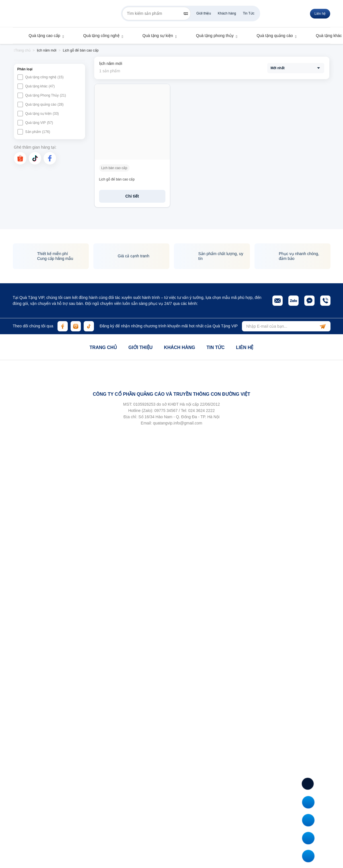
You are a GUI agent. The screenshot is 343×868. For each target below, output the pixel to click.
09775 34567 (166, 411)
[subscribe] (323, 326)
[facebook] (50, 158)
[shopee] (20, 158)
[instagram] (76, 326)
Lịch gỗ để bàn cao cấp (117, 179)
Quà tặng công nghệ (98, 36)
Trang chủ (22, 50)
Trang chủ (103, 347)
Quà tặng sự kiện (155, 36)
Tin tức (215, 347)
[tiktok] (35, 158)
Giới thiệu (204, 13)
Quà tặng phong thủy (212, 36)
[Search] (186, 14)
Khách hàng (227, 13)
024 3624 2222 (201, 411)
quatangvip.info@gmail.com (177, 423)
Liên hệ (245, 347)
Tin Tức (249, 13)
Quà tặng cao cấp (42, 36)
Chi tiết (132, 196)
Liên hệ (320, 14)
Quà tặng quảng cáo (272, 36)
